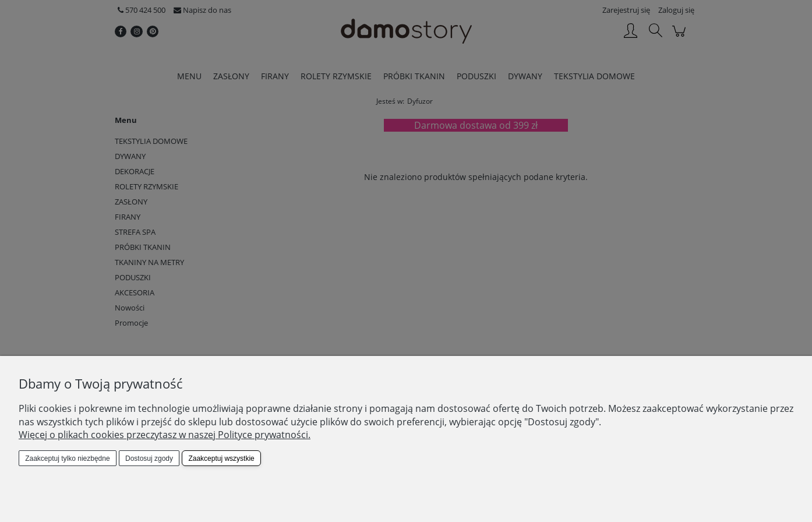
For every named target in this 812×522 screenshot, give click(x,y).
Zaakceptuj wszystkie (221, 458)
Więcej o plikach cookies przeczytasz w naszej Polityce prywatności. (165, 435)
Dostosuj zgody (149, 458)
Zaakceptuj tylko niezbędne (67, 458)
